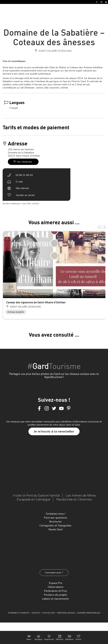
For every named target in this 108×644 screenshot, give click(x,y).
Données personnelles (89, 613)
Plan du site (49, 613)
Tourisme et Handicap (18, 613)
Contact (36, 613)
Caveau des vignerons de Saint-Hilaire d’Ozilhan (36, 302)
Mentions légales (66, 613)
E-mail (19, 182)
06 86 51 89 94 (24, 175)
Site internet (22, 188)
